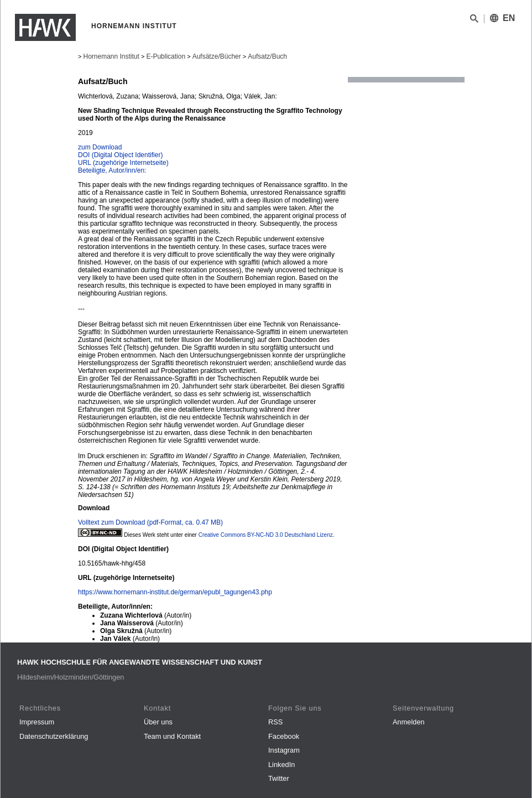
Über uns (158, 722)
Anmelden (409, 722)
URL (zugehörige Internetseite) (123, 163)
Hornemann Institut (111, 56)
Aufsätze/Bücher (217, 56)
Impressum (37, 722)
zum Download (100, 147)
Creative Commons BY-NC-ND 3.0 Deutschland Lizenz (266, 535)
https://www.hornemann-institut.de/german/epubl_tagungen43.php (175, 592)
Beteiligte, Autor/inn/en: (112, 170)
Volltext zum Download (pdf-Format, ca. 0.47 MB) (150, 522)
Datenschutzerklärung (54, 736)
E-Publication (166, 56)
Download (94, 508)
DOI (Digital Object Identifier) (120, 155)
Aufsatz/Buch (267, 56)
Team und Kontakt (172, 736)
